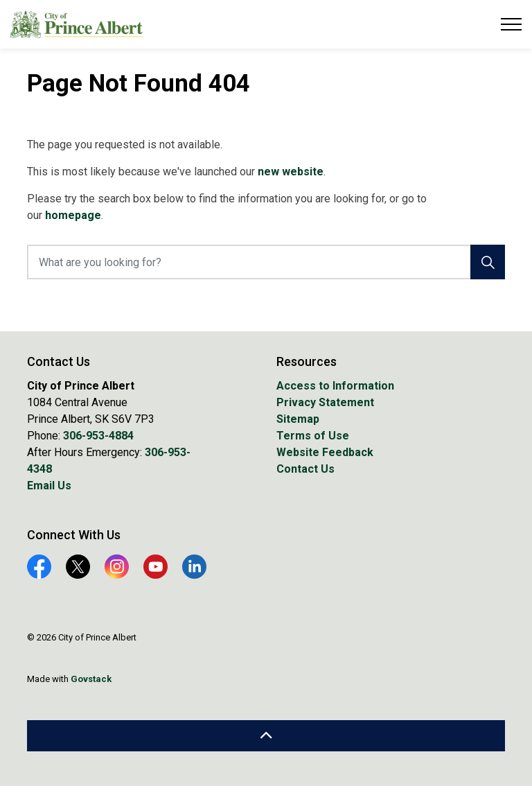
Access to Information (335, 386)
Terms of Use (313, 436)
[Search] (488, 262)
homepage (73, 215)
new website (291, 172)
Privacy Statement (325, 402)
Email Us (49, 486)
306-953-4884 (98, 436)
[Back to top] (266, 736)
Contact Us (305, 469)
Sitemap (298, 419)
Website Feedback (325, 452)
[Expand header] (511, 24)
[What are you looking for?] (266, 262)
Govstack (91, 679)
